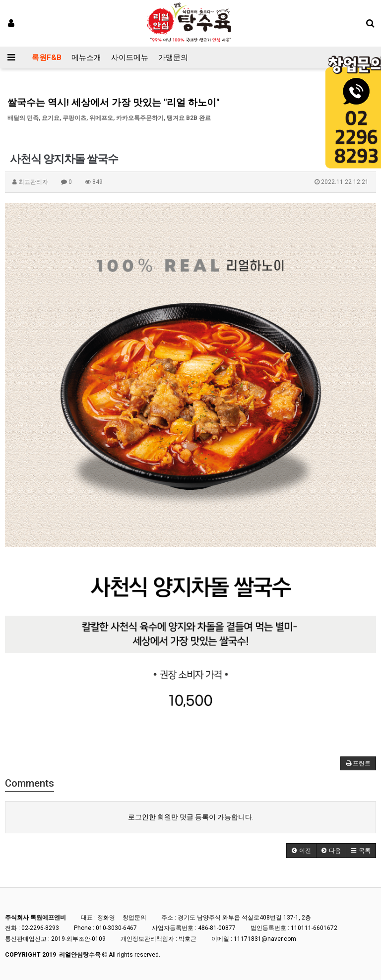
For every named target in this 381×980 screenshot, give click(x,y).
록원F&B (47, 58)
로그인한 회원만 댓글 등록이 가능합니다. (191, 817)
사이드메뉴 (130, 58)
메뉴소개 (86, 58)
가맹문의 (173, 58)
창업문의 (134, 918)
